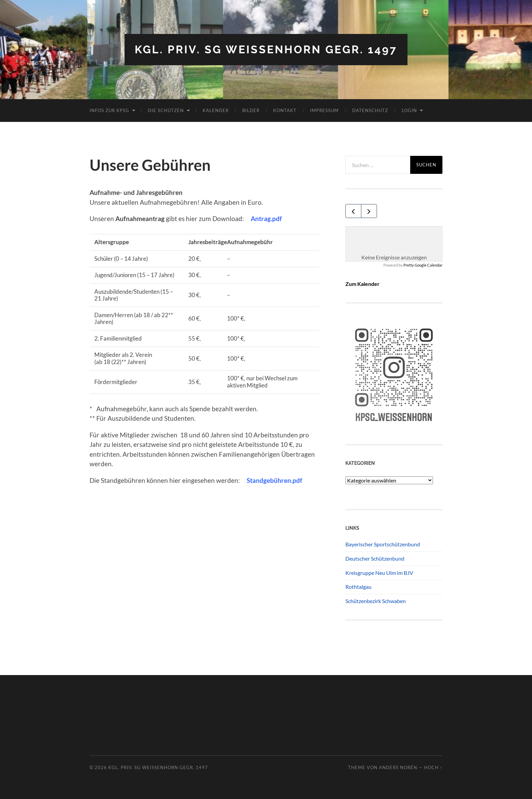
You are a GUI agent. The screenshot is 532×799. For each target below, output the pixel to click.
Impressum (324, 110)
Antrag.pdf (266, 219)
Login (409, 110)
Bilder (251, 110)
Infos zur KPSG (109, 110)
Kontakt (285, 110)
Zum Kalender (363, 284)
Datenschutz (370, 110)
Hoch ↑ (433, 767)
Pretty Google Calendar (423, 265)
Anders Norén (398, 767)
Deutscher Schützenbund (375, 558)
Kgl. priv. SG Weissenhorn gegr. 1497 (266, 49)
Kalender (216, 110)
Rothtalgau (358, 587)
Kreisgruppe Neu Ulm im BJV (379, 573)
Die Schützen (166, 110)
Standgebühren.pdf (274, 480)
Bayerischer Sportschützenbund (383, 544)
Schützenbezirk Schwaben (376, 601)
